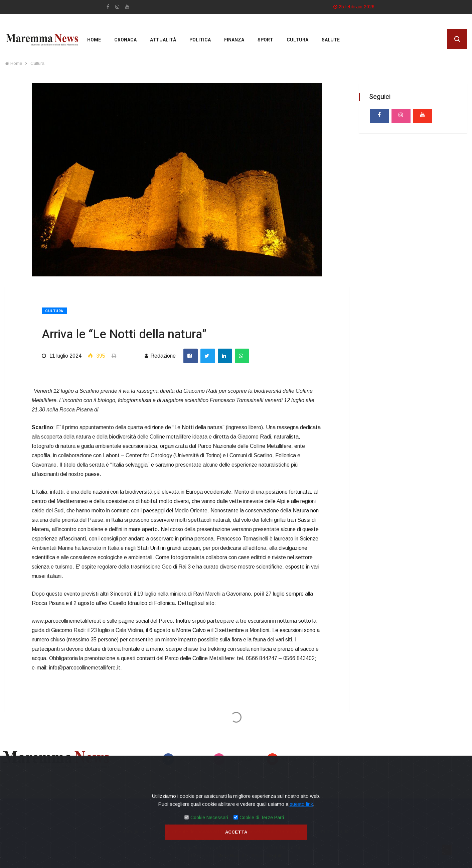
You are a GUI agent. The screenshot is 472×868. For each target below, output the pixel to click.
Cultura (37, 63)
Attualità (163, 40)
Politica (200, 40)
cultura (297, 40)
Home (94, 40)
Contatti (252, 811)
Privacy (220, 811)
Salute (331, 40)
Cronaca (125, 40)
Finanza (234, 40)
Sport (265, 40)
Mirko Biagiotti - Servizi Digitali (249, 856)
